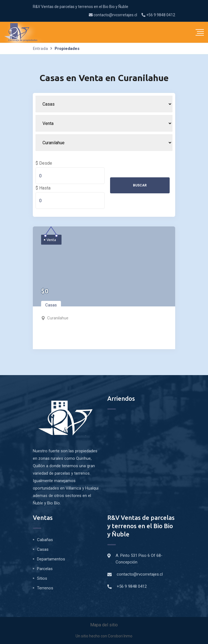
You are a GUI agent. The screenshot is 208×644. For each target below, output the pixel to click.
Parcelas (45, 569)
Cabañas (45, 540)
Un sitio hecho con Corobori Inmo (104, 636)
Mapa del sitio (104, 625)
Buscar (140, 185)
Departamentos (51, 559)
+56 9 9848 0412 (158, 15)
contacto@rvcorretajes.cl (113, 15)
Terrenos (45, 588)
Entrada (40, 49)
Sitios (42, 578)
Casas (51, 305)
